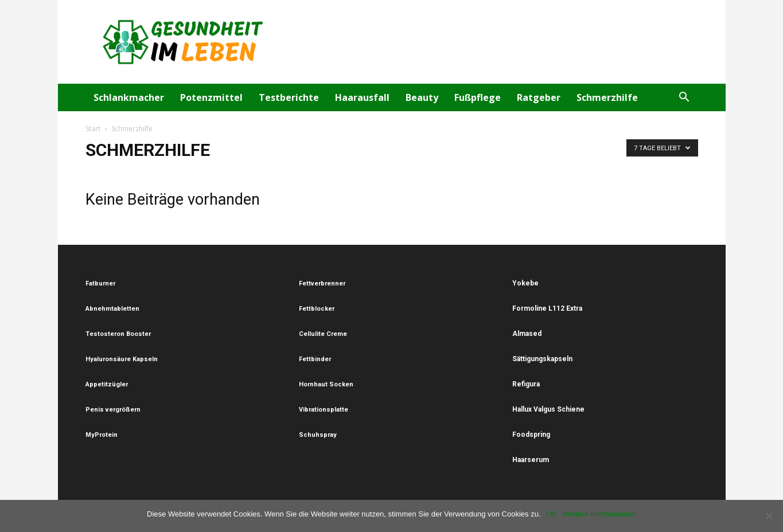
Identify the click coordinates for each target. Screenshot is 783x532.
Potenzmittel (211, 97)
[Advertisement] (489, 42)
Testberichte (289, 97)
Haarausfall (362, 97)
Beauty (422, 97)
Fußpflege (478, 97)
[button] (684, 98)
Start (93, 129)
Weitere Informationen (599, 514)
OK (552, 514)
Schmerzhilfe (607, 97)
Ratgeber (539, 97)
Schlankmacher (129, 97)
